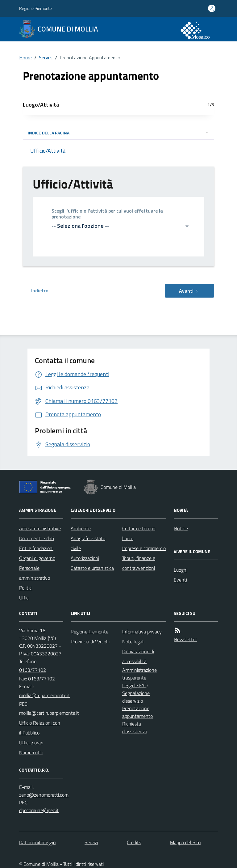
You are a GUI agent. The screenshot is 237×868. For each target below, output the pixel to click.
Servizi (46, 57)
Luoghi (181, 570)
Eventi (180, 580)
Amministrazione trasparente (139, 674)
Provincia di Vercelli (90, 641)
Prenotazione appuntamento (137, 712)
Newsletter (185, 639)
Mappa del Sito (185, 842)
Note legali (133, 641)
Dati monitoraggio (37, 842)
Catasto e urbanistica (92, 568)
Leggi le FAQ (135, 685)
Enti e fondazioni (36, 548)
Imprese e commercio (144, 548)
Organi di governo (37, 558)
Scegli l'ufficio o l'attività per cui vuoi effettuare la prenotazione (107, 214)
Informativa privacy (142, 632)
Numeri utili (31, 752)
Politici (26, 588)
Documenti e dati (37, 538)
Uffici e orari (31, 743)
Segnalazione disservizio (136, 697)
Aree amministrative (40, 528)
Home (25, 57)
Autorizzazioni (85, 558)
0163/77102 (33, 670)
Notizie (181, 528)
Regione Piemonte (35, 8)
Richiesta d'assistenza (135, 728)
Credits (134, 842)
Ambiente (81, 528)
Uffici (24, 598)
